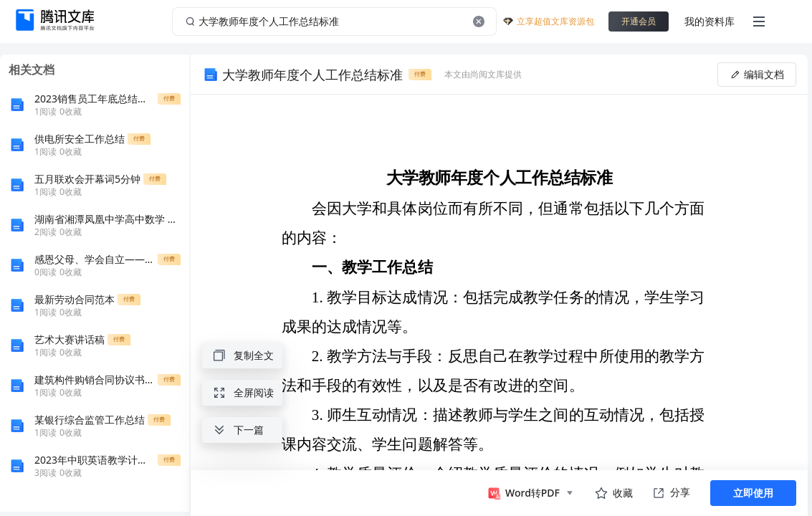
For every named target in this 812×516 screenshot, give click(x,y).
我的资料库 (710, 21)
